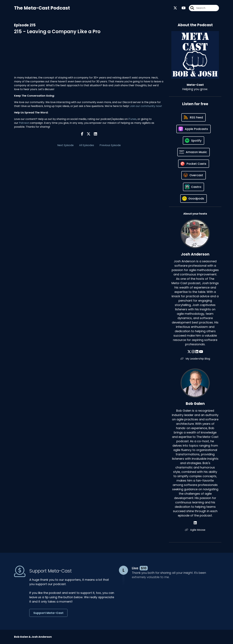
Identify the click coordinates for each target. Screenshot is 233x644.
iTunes (132, 119)
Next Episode (65, 145)
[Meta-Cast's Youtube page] (182, 8)
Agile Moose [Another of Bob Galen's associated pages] (195, 530)
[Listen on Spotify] (194, 141)
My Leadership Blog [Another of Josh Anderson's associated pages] (195, 359)
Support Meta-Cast (48, 613)
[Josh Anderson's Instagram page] (193, 352)
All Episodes (87, 145)
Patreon (24, 123)
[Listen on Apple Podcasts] (194, 129)
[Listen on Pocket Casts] (194, 164)
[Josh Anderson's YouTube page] (201, 352)
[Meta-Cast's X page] (175, 8)
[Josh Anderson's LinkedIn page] (197, 352)
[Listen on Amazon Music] (194, 152)
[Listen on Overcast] (194, 175)
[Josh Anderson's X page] (189, 352)
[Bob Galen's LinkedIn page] (195, 523)
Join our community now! (146, 106)
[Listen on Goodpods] (194, 199)
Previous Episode (110, 145)
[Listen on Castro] (194, 187)
